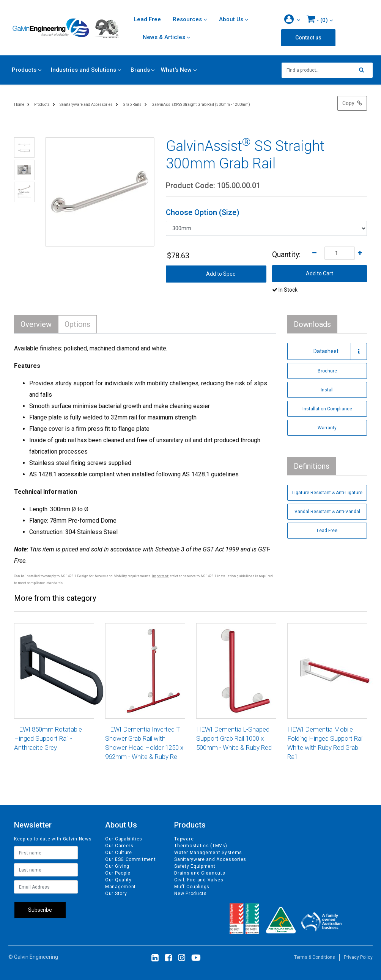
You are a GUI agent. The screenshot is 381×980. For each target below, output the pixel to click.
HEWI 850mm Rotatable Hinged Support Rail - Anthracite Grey (48, 738)
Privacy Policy (358, 957)
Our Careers (119, 846)
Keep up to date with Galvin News (53, 839)
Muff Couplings (192, 887)
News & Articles (164, 37)
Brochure (327, 371)
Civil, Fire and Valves (199, 880)
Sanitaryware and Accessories (210, 859)
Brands (140, 70)
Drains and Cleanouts (200, 873)
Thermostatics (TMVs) (201, 846)
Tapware (184, 839)
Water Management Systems (208, 853)
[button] (292, 20)
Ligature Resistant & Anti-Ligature (327, 493)
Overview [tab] (36, 324)
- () (317, 19)
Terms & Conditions (315, 957)
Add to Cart (320, 273)
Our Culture (119, 853)
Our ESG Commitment (131, 859)
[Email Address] (46, 887)
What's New (176, 70)
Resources (187, 19)
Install (327, 390)
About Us (231, 19)
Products (24, 70)
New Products (190, 894)
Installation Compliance (327, 409)
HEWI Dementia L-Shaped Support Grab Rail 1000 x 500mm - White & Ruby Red (234, 738)
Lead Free (147, 19)
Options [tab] (77, 324)
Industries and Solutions (83, 70)
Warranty (327, 428)
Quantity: (286, 254)
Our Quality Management (120, 883)
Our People (118, 873)
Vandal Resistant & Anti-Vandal (327, 512)
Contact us (308, 38)
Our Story (116, 894)
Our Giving (117, 866)
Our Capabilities (124, 839)
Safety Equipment (195, 866)
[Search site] (364, 70)
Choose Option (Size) (203, 212)
